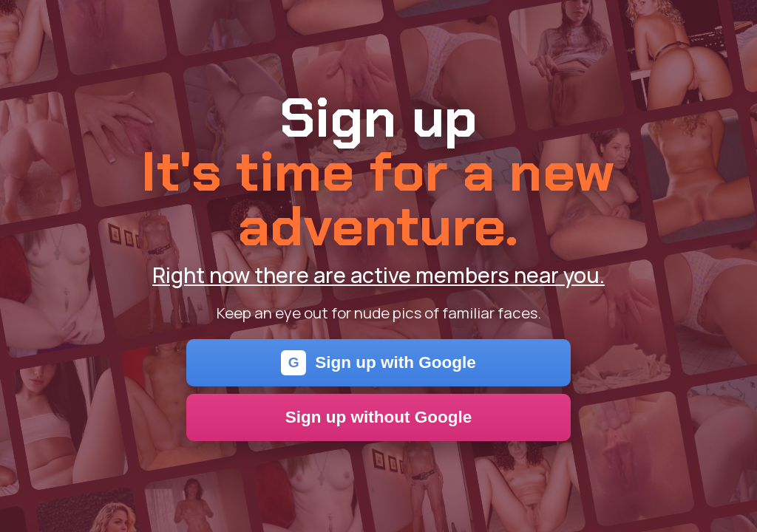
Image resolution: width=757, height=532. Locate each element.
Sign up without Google (379, 417)
